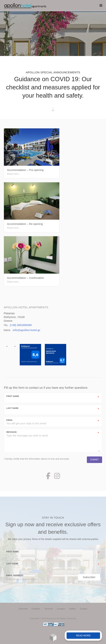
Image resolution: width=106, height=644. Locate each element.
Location (61, 609)
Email (10, 420)
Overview (23, 609)
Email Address (15, 575)
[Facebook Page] (48, 478)
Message (12, 432)
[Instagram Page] (57, 478)
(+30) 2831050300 (21, 325)
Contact (83, 609)
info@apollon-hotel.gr (26, 330)
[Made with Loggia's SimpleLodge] (53, 640)
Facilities (36, 609)
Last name (12, 564)
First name (13, 552)
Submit (94, 460)
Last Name (12, 408)
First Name (13, 396)
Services (49, 609)
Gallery (72, 609)
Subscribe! (89, 577)
